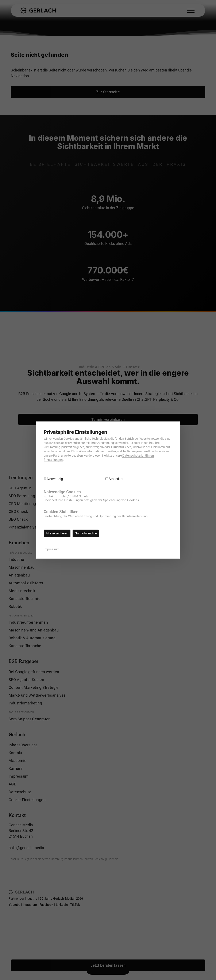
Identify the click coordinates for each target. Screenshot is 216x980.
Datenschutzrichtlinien (138, 456)
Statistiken (117, 479)
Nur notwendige (86, 533)
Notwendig (55, 479)
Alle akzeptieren (57, 533)
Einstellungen (53, 460)
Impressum (52, 549)
